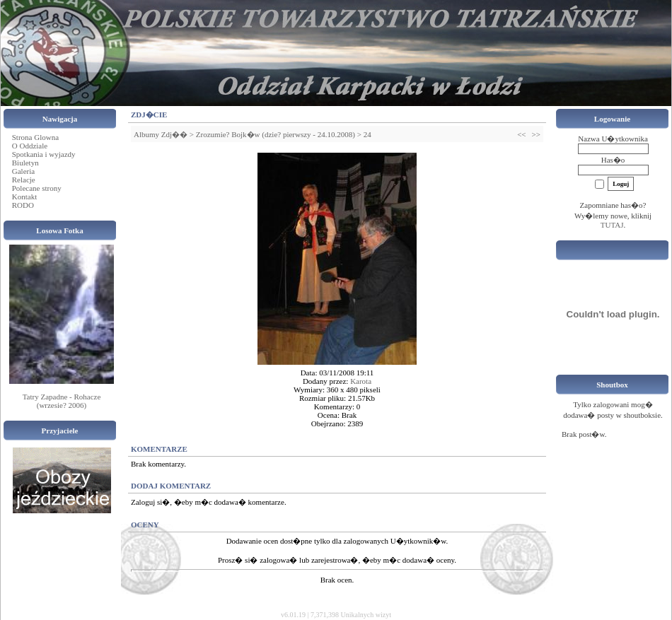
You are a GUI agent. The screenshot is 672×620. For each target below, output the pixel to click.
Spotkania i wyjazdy (44, 154)
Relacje (24, 180)
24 (367, 134)
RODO (23, 205)
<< (521, 134)
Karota (361, 381)
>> (536, 134)
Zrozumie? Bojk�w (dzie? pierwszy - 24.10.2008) (276, 134)
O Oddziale (30, 146)
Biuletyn (25, 163)
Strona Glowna (35, 137)
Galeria (23, 171)
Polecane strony (37, 188)
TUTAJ (612, 225)
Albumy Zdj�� (161, 134)
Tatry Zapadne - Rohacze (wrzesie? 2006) (62, 401)
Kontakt (24, 197)
